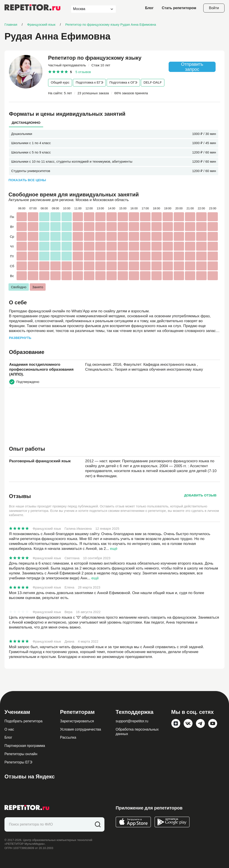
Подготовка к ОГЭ (123, 82)
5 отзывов (83, 72)
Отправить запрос (192, 67)
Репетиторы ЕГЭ (18, 762)
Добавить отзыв (200, 495)
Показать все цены (27, 180)
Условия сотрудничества (81, 729)
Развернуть (20, 338)
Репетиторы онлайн (21, 754)
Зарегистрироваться (77, 721)
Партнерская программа (25, 746)
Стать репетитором (179, 8)
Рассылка (68, 737)
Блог (149, 8)
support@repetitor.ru (132, 721)
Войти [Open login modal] (214, 8)
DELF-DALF (153, 82)
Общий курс (60, 82)
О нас (9, 729)
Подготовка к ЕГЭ (89, 82)
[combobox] (89, 9)
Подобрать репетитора (23, 721)
